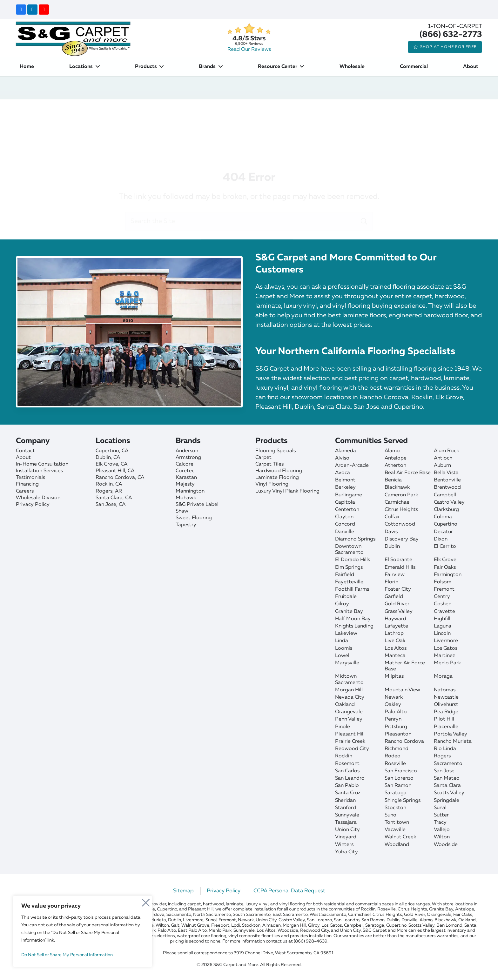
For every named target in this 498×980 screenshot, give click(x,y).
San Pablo (347, 786)
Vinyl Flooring (272, 484)
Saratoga (396, 793)
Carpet (263, 458)
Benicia (393, 480)
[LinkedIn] (32, 10)
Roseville (395, 764)
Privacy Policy (33, 505)
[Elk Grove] (132, 464)
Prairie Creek (350, 742)
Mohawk (186, 498)
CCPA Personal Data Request (289, 891)
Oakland (345, 705)
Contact (25, 451)
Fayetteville (349, 582)
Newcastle (446, 697)
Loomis (344, 648)
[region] (83, 931)
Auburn (442, 466)
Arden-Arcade (352, 466)
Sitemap (183, 891)
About (23, 458)
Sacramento (448, 764)
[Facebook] (21, 10)
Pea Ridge (446, 712)
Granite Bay (349, 612)
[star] (249, 29)
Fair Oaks (445, 567)
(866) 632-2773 (451, 35)
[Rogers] (132, 491)
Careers (25, 491)
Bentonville (447, 480)
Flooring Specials (276, 451)
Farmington (448, 575)
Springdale (447, 801)
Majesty (185, 484)
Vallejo (442, 830)
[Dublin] (132, 458)
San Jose (444, 771)
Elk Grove (445, 560)
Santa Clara (447, 786)
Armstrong (188, 458)
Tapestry (186, 525)
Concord (345, 524)
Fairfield (345, 575)
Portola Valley (451, 734)
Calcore (185, 464)
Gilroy (342, 604)
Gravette (444, 612)
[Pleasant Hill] (132, 471)
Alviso (342, 458)
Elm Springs (349, 567)
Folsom (443, 582)
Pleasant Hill (350, 734)
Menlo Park (447, 663)
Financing (27, 484)
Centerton (347, 510)
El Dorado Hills (353, 560)
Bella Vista (446, 473)
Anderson (187, 451)
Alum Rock (446, 451)
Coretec (185, 471)
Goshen (443, 604)
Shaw (182, 511)
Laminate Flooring (277, 478)
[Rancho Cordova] (132, 478)
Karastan (186, 478)
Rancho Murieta (453, 742)
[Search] (364, 192)
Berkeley (345, 487)
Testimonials (30, 478)
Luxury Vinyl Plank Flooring (287, 491)
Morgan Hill (349, 690)
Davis (391, 532)
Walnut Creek (400, 837)
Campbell (445, 495)
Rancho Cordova (404, 742)
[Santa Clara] (132, 498)
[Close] (146, 901)
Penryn (393, 719)
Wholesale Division (38, 498)
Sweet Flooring (194, 518)
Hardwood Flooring (279, 471)
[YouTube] (44, 10)
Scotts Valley (449, 793)
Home (170, 111)
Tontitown (397, 822)
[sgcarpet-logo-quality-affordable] (73, 38)
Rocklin (344, 756)
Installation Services (39, 471)
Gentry (442, 597)
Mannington (190, 491)
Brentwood (447, 487)
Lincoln (442, 634)
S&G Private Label (197, 505)
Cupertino (446, 524)
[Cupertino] (132, 451)
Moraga (443, 676)
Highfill (442, 619)
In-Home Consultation (42, 464)
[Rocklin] (132, 484)
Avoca (343, 473)
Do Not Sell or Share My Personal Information (67, 955)
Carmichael (398, 502)
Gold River (397, 604)
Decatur (443, 532)
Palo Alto (396, 712)
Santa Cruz (348, 793)
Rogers (442, 756)
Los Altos (396, 648)
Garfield (394, 597)
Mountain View (402, 690)
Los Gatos (446, 648)
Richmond (397, 749)
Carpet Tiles (269, 464)
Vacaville (395, 830)
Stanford (346, 808)
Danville (345, 532)
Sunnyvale (347, 815)
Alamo (392, 451)
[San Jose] (132, 505)
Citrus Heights (401, 510)
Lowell (343, 656)
